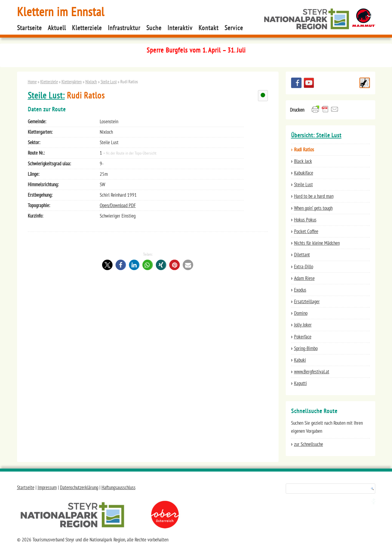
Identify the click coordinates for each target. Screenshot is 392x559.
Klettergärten (72, 81)
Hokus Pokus (305, 220)
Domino (301, 313)
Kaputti (300, 383)
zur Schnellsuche (309, 444)
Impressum (47, 487)
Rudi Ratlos (304, 150)
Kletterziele (87, 28)
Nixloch (91, 81)
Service (234, 28)
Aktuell (57, 28)
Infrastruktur (124, 28)
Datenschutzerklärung (79, 487)
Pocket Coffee (306, 231)
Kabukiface (304, 173)
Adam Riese (304, 278)
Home (32, 81)
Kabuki (300, 360)
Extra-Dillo (304, 267)
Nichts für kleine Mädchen (317, 243)
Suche (154, 28)
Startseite (29, 28)
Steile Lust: (46, 95)
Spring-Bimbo (306, 348)
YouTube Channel (309, 83)
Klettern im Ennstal (61, 11)
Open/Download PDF (118, 205)
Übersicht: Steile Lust (316, 135)
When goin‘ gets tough (313, 208)
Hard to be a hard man (314, 196)
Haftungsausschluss (119, 487)
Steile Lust (109, 81)
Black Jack (303, 161)
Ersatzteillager (307, 301)
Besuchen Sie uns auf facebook (296, 83)
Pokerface (303, 337)
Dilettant (302, 255)
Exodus (300, 290)
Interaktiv (180, 28)
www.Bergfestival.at (312, 372)
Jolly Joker (303, 325)
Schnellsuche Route (365, 83)
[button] (107, 265)
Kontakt (209, 28)
